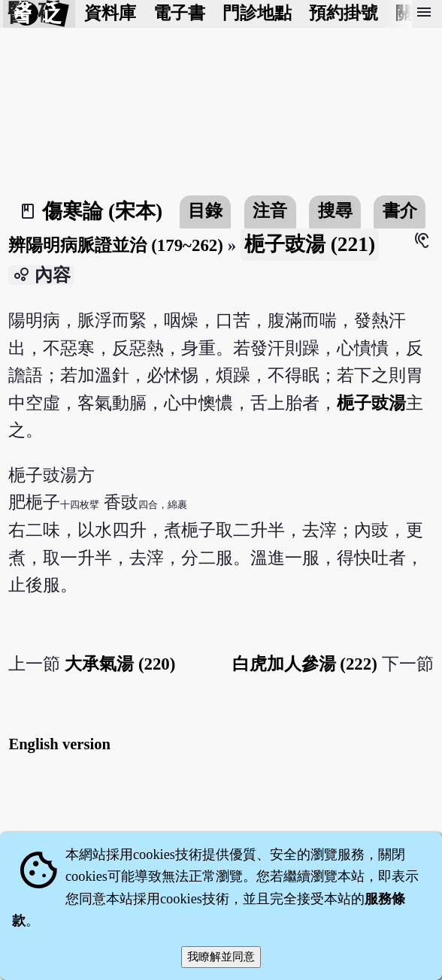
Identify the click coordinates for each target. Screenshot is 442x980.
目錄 (205, 211)
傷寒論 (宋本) (102, 211)
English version (59, 744)
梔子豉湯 (371, 403)
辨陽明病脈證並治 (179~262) (115, 245)
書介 (400, 211)
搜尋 (335, 211)
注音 (270, 211)
